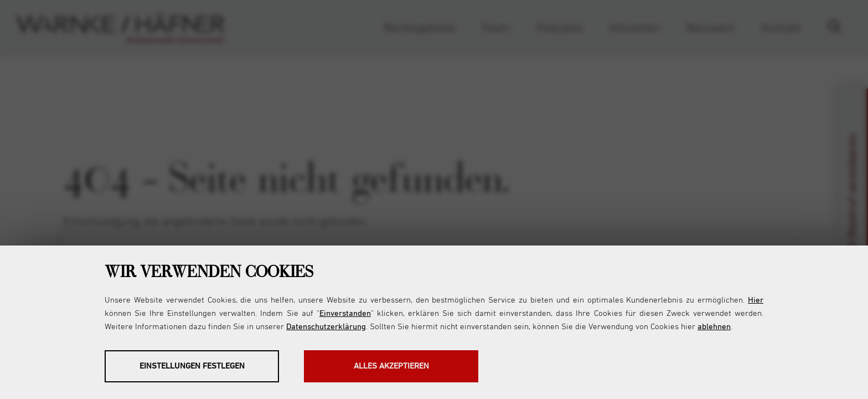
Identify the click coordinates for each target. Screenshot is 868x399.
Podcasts (560, 28)
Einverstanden (345, 313)
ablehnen (714, 327)
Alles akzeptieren (391, 366)
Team (496, 28)
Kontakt (781, 28)
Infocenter (635, 28)
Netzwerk (711, 28)
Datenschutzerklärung (326, 327)
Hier (756, 300)
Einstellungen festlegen (192, 366)
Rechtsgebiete (419, 28)
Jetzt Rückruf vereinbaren (853, 200)
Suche (840, 28)
